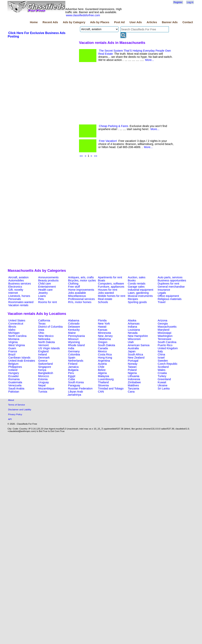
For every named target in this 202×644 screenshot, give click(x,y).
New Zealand (136, 358)
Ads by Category (74, 22)
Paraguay (74, 385)
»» (96, 156)
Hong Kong (105, 358)
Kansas (103, 330)
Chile (101, 367)
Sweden (163, 361)
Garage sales (136, 287)
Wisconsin (134, 339)
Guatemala (15, 382)
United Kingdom (168, 348)
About (11, 400)
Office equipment (168, 296)
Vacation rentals (18, 305)
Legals (162, 293)
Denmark (44, 358)
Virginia (13, 342)
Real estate (105, 299)
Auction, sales (137, 277)
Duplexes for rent (168, 284)
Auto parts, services (170, 277)
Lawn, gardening (138, 293)
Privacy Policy (15, 414)
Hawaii (102, 327)
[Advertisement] (42, 155)
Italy (160, 351)
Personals (15, 299)
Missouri (73, 339)
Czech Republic (168, 364)
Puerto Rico (165, 345)
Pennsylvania (76, 336)
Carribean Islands (19, 358)
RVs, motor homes (80, 302)
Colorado (74, 324)
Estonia (43, 379)
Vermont (43, 345)
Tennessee (165, 339)
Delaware (74, 327)
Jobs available (77, 293)
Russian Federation (80, 388)
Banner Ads (170, 22)
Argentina (104, 361)
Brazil (12, 354)
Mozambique (46, 388)
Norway (133, 364)
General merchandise (171, 287)
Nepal (42, 385)
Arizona (162, 320)
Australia (133, 348)
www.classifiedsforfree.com (83, 15)
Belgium (13, 364)
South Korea (76, 382)
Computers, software (111, 284)
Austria (102, 364)
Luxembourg (106, 379)
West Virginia (17, 345)
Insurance (164, 290)
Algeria (102, 373)
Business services (20, 284)
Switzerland (45, 364)
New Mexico (46, 336)
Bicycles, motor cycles (82, 280)
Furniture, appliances (111, 287)
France (13, 351)
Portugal (133, 361)
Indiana (132, 327)
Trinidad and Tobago (111, 388)
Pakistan (14, 392)
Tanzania (133, 388)
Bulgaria (73, 370)
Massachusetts (167, 327)
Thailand (103, 382)
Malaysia (104, 376)
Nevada (133, 333)
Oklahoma (104, 339)
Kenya (42, 370)
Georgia (163, 324)
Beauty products (48, 280)
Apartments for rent (110, 277)
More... (150, 60)
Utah (131, 342)
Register (178, 2)
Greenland (164, 379)
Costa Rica (105, 354)
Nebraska (44, 339)
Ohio (41, 333)
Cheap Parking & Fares (114, 126)
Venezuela (15, 385)
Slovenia (103, 385)
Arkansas (134, 324)
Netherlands (76, 361)
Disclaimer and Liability (20, 409)
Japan (132, 351)
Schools (103, 302)
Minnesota (104, 333)
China (161, 354)
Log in (190, 2)
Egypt (72, 376)
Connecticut (16, 324)
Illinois (12, 327)
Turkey (162, 376)
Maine (72, 333)
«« (81, 156)
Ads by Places (100, 22)
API (10, 419)
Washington (165, 336)
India (71, 348)
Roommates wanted (21, 302)
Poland (132, 370)
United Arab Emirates (22, 361)
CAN (101, 392)
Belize (102, 370)
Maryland (163, 330)
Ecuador (14, 376)
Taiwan (132, 367)
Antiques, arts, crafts (81, 277)
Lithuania (134, 376)
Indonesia (134, 379)
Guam (12, 348)
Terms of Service (16, 405)
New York (104, 324)
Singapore (45, 367)
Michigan (14, 333)
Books (132, 280)
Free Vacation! (108, 141)
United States (17, 320)
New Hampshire (138, 336)
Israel (161, 358)
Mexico (102, 351)
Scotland (163, 367)
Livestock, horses (19, 296)
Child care (45, 284)
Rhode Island (76, 345)
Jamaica (73, 367)
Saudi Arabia (16, 388)
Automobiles (16, 280)
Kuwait (162, 382)
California (44, 320)
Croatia (162, 373)
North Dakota (46, 342)
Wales (162, 370)
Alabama (74, 320)
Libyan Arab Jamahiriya (75, 393)
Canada (103, 348)
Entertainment (47, 287)
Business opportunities (172, 280)
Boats (101, 280)
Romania (14, 379)
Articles (152, 22)
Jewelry (43, 293)
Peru (71, 373)
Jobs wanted (106, 293)
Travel (162, 302)
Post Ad (119, 22)
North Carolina (17, 336)
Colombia (74, 354)
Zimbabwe (134, 382)
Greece (43, 361)
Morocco (44, 376)
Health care (45, 290)
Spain (72, 358)
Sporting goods (137, 302)
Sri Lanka (164, 388)
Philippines (15, 367)
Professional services (81, 299)
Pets (41, 299)
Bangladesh (46, 373)
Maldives (133, 385)
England (43, 351)
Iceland (13, 370)
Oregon (103, 342)
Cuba (71, 379)
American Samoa (139, 345)
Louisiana (134, 330)
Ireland (43, 354)
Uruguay (43, 382)
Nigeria (132, 373)
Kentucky (74, 330)
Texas (42, 324)
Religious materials (170, 299)
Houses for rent (108, 290)
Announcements (48, 277)
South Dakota (106, 345)
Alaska (132, 320)
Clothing (73, 284)
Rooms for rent (48, 302)
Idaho (12, 330)
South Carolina (167, 342)
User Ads (136, 22)
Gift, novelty (16, 290)
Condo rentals (137, 284)
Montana (14, 339)
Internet (13, 293)
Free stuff (74, 287)
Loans (42, 296)
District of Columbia (50, 327)
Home (34, 22)
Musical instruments (140, 296)
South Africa (135, 354)
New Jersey (105, 336)
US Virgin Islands (49, 348)
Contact (188, 22)
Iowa (41, 330)
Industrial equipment (141, 290)
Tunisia (43, 392)
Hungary (14, 373)
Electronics (15, 287)
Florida (102, 320)
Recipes (133, 299)
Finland (73, 364)
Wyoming (74, 342)
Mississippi (165, 333)
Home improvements (81, 290)
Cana (131, 392)
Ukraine (163, 385)
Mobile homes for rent (112, 296)
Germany (74, 351)
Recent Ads (50, 22)
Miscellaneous (77, 296)
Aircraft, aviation (18, 277)
